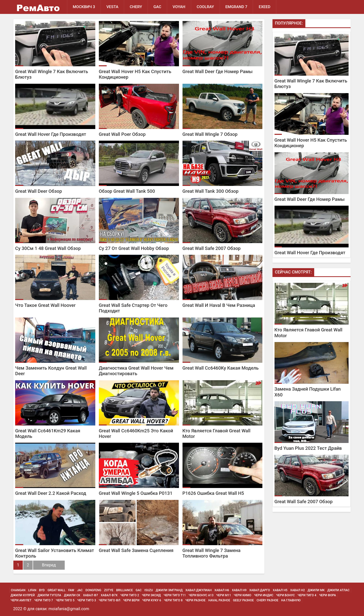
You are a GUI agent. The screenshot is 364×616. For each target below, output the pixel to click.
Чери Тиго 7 (44, 600)
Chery (136, 7)
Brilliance (124, 590)
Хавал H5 (280, 590)
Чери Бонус (286, 595)
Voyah (179, 7)
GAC (157, 7)
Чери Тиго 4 (307, 595)
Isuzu (149, 590)
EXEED (264, 7)
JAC (80, 590)
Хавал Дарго (260, 590)
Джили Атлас (338, 590)
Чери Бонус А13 (201, 595)
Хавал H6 (222, 590)
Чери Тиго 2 (130, 595)
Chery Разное (267, 600)
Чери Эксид (151, 595)
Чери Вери (131, 600)
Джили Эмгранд (169, 590)
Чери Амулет (21, 600)
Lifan (32, 590)
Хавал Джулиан (198, 590)
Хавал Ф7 (91, 595)
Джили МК (316, 590)
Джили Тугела (49, 595)
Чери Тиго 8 (173, 600)
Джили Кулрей (23, 595)
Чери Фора (327, 595)
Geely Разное (243, 600)
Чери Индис (264, 595)
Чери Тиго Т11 (175, 595)
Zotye (109, 590)
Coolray (205, 7)
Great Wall (56, 590)
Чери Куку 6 (152, 600)
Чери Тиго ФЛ (110, 600)
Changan (18, 590)
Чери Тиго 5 (65, 600)
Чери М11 (224, 595)
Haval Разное (219, 600)
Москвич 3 (84, 7)
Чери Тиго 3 (87, 600)
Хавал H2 (298, 590)
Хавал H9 (239, 590)
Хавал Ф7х (109, 595)
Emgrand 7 (236, 7)
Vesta (112, 7)
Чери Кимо (243, 595)
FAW (71, 590)
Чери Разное (195, 600)
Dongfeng (93, 590)
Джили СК (72, 595)
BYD (42, 590)
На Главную (291, 600)
